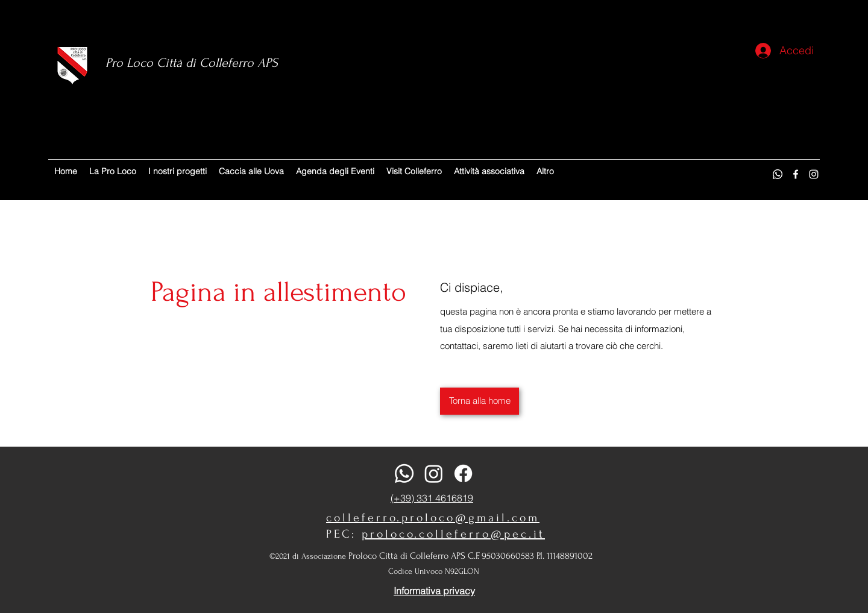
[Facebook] (796, 174)
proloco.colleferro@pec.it (453, 534)
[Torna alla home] (480, 401)
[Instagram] (814, 174)
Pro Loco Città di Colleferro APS (192, 63)
